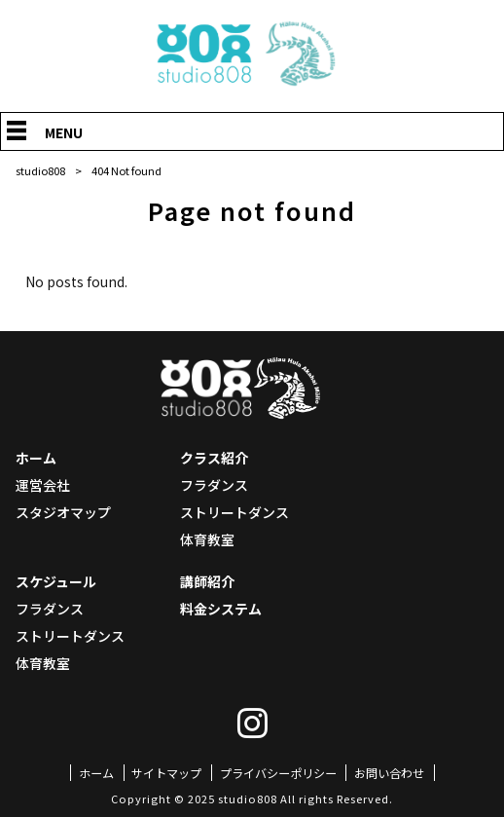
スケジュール (56, 581)
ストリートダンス (234, 512)
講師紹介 (207, 581)
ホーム (36, 458)
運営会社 (43, 485)
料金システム (221, 609)
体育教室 (207, 539)
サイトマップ (166, 773)
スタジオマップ (63, 512)
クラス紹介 (214, 458)
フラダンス (214, 485)
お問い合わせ (389, 773)
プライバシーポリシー (278, 773)
